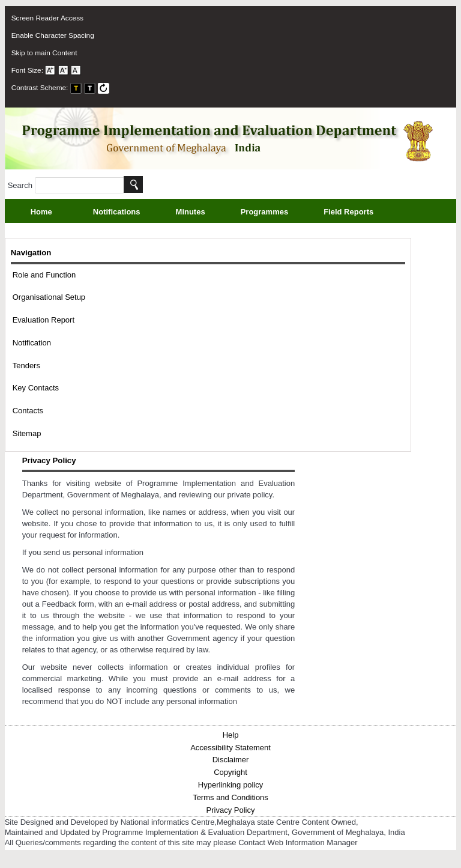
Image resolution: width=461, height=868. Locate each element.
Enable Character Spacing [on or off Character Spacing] (53, 35)
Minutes (204, 213)
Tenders (26, 366)
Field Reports (362, 213)
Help (231, 735)
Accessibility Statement (230, 748)
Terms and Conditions (230, 797)
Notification (32, 343)
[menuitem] (220, 18)
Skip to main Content (44, 53)
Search (66, 185)
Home (41, 212)
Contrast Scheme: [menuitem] (61, 88)
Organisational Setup (49, 297)
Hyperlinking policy (230, 785)
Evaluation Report (44, 320)
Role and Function (44, 275)
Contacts (28, 411)
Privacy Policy (231, 810)
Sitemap (27, 433)
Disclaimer (231, 760)
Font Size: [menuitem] (47, 70)
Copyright (230, 772)
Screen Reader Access (47, 18)
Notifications (130, 213)
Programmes (278, 213)
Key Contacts (36, 388)
